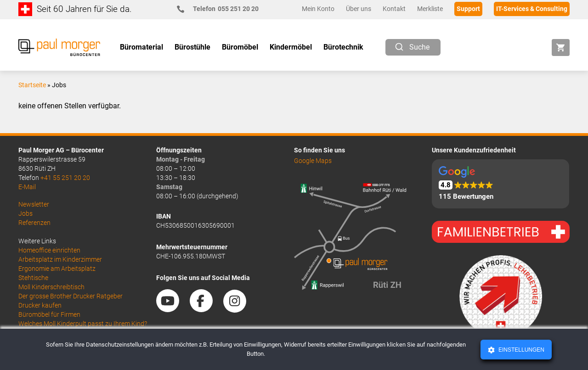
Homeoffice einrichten (49, 250)
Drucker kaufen (40, 305)
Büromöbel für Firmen (49, 314)
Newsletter (34, 204)
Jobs (25, 213)
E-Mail (27, 187)
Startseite (32, 85)
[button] (500, 184)
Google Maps (313, 161)
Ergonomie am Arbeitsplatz (57, 269)
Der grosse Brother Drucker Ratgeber (71, 296)
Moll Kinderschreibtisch (51, 287)
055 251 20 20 (222, 9)
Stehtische (33, 278)
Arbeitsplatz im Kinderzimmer (60, 259)
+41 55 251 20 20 (65, 178)
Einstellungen (521, 350)
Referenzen (34, 223)
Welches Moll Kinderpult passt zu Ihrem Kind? (83, 324)
